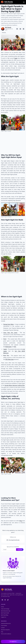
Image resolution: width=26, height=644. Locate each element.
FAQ (2, 632)
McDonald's (8, 347)
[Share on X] (20, 29)
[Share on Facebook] (17, 29)
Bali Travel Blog (5, 615)
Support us (4, 617)
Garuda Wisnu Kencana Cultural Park (15, 385)
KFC (15, 347)
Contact (3, 628)
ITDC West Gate (9, 359)
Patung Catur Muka (8, 324)
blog (21, 521)
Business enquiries (5, 630)
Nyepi (16, 58)
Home (2, 607)
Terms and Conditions (6, 634)
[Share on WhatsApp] (24, 29)
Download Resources (6, 623)
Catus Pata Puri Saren (10, 333)
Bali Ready (8, 27)
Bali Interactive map (6, 611)
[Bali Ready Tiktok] (8, 600)
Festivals (4, 33)
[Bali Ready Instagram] (2, 600)
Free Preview (4, 626)
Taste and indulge (5, 609)
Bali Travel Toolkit (5, 613)
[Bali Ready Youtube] (5, 600)
